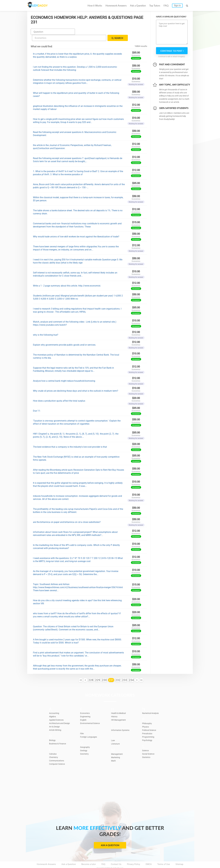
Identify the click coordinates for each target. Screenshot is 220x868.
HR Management (119, 712)
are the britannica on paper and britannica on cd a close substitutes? (67, 515)
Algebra (53, 709)
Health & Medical (119, 706)
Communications (57, 753)
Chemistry (54, 750)
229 (98, 673)
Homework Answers (116, 6)
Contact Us (116, 857)
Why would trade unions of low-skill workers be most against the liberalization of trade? (76, 229)
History (115, 709)
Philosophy (147, 716)
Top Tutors (155, 6)
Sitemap (179, 857)
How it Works (95, 6)
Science (146, 743)
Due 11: (37, 403)
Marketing (116, 750)
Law (113, 733)
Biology (53, 733)
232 (118, 673)
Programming (148, 729)
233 (125, 673)
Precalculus (148, 726)
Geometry (85, 746)
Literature (116, 736)
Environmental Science (91, 716)
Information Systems (121, 723)
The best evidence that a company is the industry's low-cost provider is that (70, 440)
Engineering (86, 709)
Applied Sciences (57, 712)
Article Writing (56, 723)
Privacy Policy (134, 857)
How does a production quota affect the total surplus (59, 394)
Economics (85, 706)
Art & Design (55, 719)
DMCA (149, 857)
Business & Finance (58, 736)
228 (91, 673)
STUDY (42, 6)
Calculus (53, 746)
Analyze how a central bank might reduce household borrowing (64, 374)
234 (131, 673)
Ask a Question (138, 6)
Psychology (148, 733)
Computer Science (58, 757)
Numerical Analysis (151, 706)
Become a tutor (89, 857)
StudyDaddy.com (117, 861)
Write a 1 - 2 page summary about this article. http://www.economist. (67, 278)
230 (104, 673)
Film (82, 726)
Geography (85, 740)
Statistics (147, 750)
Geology (84, 743)
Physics (146, 719)
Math (114, 753)
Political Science (150, 723)
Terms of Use (164, 857)
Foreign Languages (89, 729)
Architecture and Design (60, 716)
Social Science (149, 746)
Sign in (177, 5)
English (84, 712)
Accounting (54, 706)
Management (117, 747)
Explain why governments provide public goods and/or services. (64, 338)
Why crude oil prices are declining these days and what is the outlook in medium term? (76, 384)
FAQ (166, 6)
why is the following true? (46, 328)
